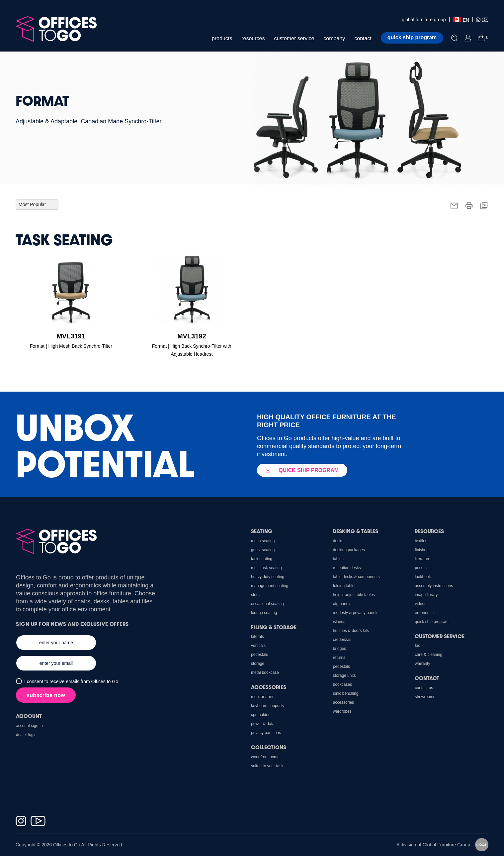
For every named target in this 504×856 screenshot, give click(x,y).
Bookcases (342, 684)
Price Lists (423, 568)
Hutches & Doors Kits (351, 631)
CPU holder (260, 715)
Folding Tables (345, 586)
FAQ (418, 646)
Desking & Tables (356, 531)
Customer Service (440, 636)
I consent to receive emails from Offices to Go (71, 681)
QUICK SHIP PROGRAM (302, 470)
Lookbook (423, 577)
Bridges (339, 649)
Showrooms (425, 697)
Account (29, 716)
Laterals (257, 637)
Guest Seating (263, 550)
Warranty (422, 664)
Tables (338, 559)
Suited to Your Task (267, 766)
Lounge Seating (264, 613)
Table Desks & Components (356, 577)
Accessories (343, 702)
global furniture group (424, 20)
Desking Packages (349, 550)
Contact (427, 678)
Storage (258, 664)
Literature (422, 559)
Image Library (426, 595)
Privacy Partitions (266, 733)
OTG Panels (342, 604)
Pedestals (341, 667)
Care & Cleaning (428, 655)
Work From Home (265, 757)
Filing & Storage (274, 627)
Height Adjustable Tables (354, 595)
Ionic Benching (346, 693)
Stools (256, 595)
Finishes (421, 550)
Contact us (424, 688)
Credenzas (342, 640)
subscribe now (46, 695)
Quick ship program (412, 37)
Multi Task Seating (266, 568)
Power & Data (263, 724)
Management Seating (270, 586)
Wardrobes (342, 711)
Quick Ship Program (431, 622)
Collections (269, 747)
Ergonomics (425, 613)
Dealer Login (26, 735)
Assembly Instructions (434, 586)
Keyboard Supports (267, 706)
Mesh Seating (263, 541)
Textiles (421, 541)
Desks (338, 541)
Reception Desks (347, 568)
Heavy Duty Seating (268, 577)
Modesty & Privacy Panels (356, 613)
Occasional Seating (267, 604)
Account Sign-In (29, 726)
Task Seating (262, 559)
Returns (339, 658)
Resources (429, 531)
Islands (339, 622)
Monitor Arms (263, 697)
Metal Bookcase (265, 673)
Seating (262, 531)
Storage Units (344, 675)
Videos (420, 604)
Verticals (258, 646)
